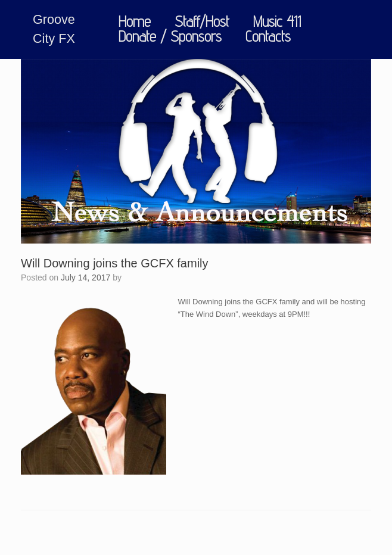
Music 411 (277, 22)
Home (135, 22)
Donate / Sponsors (170, 37)
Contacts (268, 37)
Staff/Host (202, 22)
